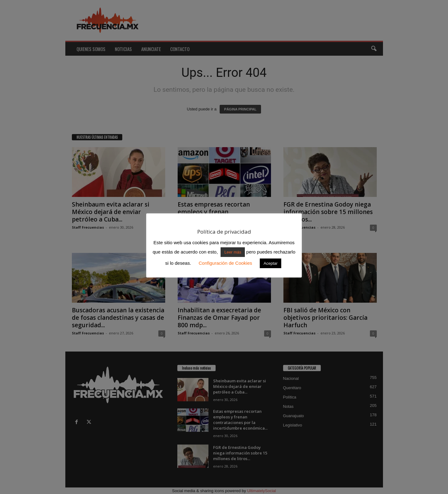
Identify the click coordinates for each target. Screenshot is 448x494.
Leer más (233, 252)
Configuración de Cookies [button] (225, 263)
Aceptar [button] (271, 263)
